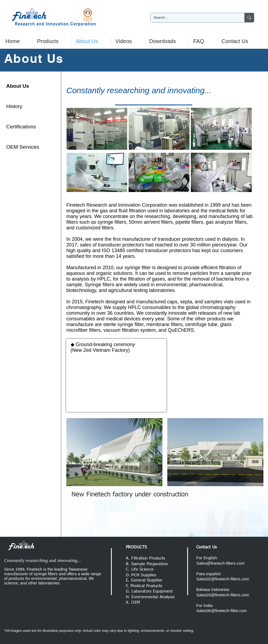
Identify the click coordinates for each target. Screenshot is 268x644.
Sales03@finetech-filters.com (223, 595)
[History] (25, 106)
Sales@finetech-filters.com (220, 563)
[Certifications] (25, 127)
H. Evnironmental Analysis (150, 597)
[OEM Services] (26, 147)
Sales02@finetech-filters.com (223, 579)
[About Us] (25, 86)
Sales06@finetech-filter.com (222, 611)
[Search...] (193, 18)
